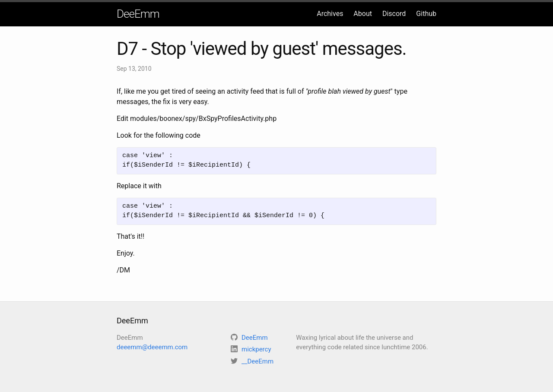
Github (426, 14)
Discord (394, 14)
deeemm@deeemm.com (152, 347)
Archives (330, 14)
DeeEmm (138, 14)
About (363, 14)
